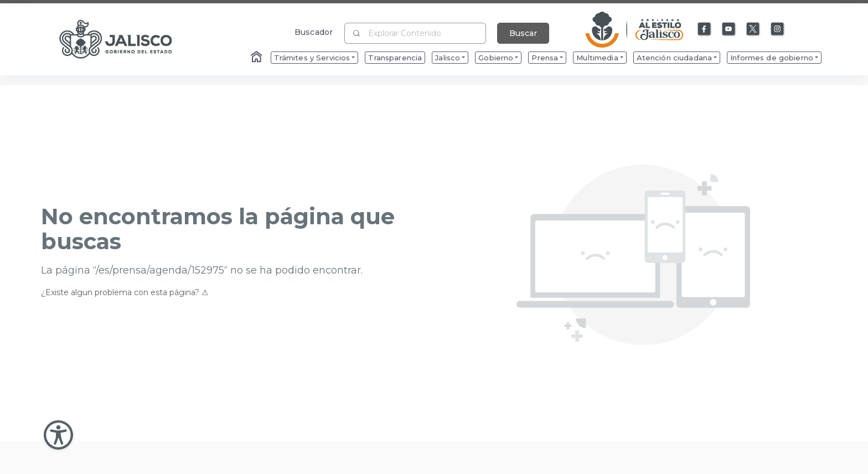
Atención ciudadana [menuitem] (675, 58)
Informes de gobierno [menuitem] (772, 58)
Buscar (523, 33)
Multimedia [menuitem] (597, 58)
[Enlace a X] (753, 29)
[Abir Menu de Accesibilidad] (58, 435)
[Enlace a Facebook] (705, 29)
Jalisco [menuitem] (448, 58)
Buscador (314, 32)
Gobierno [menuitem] (496, 58)
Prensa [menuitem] (545, 58)
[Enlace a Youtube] (729, 29)
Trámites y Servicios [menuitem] (312, 58)
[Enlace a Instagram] (778, 29)
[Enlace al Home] (257, 58)
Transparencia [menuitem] (395, 58)
